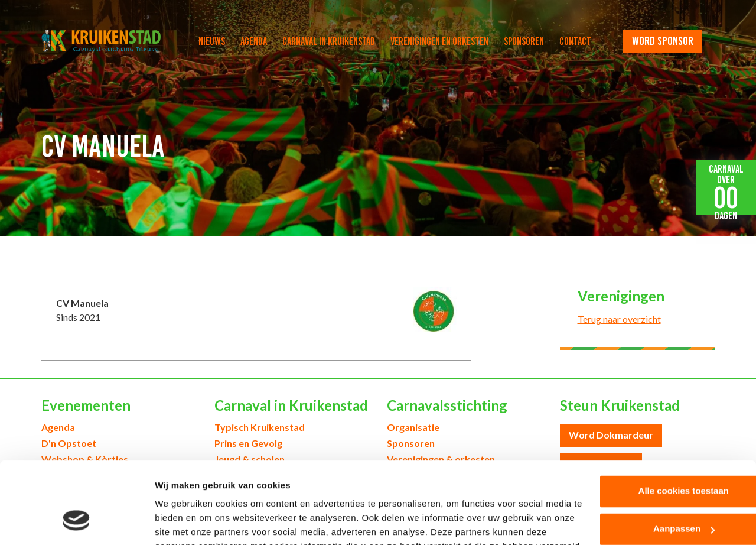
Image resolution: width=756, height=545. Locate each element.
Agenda (254, 41)
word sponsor (663, 41)
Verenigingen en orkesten (439, 41)
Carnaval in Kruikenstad (329, 41)
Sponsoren (524, 41)
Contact (575, 41)
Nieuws (212, 41)
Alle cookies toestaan (657, 420)
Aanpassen (658, 458)
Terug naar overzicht (619, 319)
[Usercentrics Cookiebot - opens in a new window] (76, 522)
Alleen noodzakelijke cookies (657, 496)
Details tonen (183, 522)
